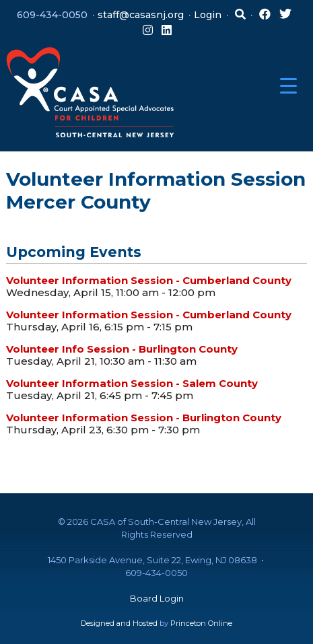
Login (208, 15)
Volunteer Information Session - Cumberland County (149, 280)
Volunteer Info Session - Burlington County (122, 349)
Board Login (157, 598)
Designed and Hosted (119, 623)
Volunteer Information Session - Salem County (132, 383)
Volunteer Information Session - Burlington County (144, 418)
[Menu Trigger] (288, 86)
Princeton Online (201, 623)
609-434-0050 (52, 15)
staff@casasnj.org (141, 15)
